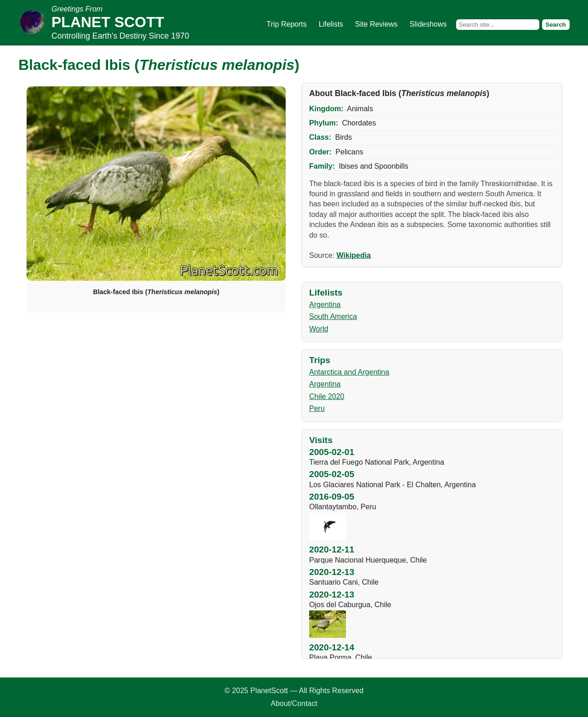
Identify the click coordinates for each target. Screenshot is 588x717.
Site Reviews (376, 24)
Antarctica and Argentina (349, 372)
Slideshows (428, 24)
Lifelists (331, 24)
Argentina (325, 304)
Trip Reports (286, 24)
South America (333, 316)
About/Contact (294, 703)
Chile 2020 (327, 396)
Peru (317, 408)
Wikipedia (354, 255)
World (319, 329)
